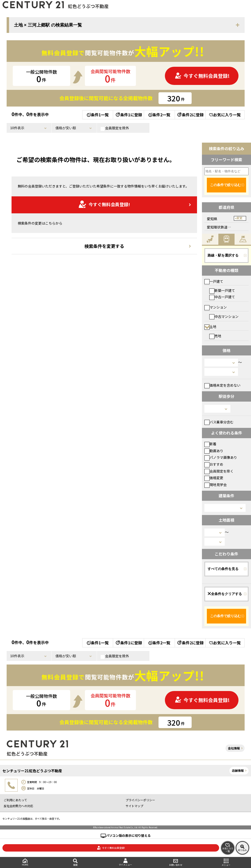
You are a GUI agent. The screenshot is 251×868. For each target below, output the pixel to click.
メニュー (226, 862)
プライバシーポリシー (140, 800)
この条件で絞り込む (225, 185)
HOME (25, 862)
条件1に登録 (129, 115)
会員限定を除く (219, 471)
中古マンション (224, 316)
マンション (216, 307)
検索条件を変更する (104, 246)
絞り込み (242, 848)
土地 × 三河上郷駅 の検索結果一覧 (48, 25)
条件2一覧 (159, 115)
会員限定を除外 (115, 128)
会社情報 (234, 748)
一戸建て (214, 281)
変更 (239, 218)
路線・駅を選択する (223, 255)
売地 (215, 336)
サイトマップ (134, 806)
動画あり (214, 451)
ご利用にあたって (15, 800)
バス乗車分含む (219, 422)
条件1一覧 (98, 115)
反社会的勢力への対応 (18, 806)
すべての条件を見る (223, 569)
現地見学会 (216, 485)
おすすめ (214, 464)
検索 (75, 862)
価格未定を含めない (222, 385)
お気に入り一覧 (225, 115)
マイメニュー (125, 862)
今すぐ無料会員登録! (202, 76)
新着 (210, 444)
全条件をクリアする (225, 594)
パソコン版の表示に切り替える (128, 835)
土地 (210, 326)
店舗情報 (238, 770)
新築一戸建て (222, 290)
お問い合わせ (176, 862)
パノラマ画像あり (221, 457)
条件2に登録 (190, 115)
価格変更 (214, 478)
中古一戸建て (222, 297)
